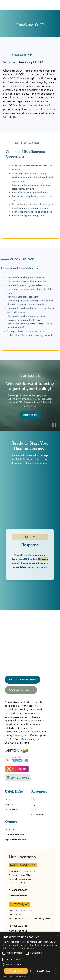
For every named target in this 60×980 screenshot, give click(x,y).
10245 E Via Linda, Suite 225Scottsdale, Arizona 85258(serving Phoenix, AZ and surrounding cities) (22, 877)
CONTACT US (30, 415)
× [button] (56, 935)
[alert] (30, 956)
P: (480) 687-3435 (18, 890)
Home (7, 799)
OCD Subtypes (11, 809)
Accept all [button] (16, 971)
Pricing (34, 799)
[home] (2, 5)
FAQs (34, 809)
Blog (33, 804)
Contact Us (9, 829)
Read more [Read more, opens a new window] (29, 948)
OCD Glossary (38, 815)
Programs (9, 804)
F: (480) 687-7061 (18, 895)
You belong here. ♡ (21, 690)
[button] (30, 965)
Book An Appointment (22, 680)
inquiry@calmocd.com (15, 840)
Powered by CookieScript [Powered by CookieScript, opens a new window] (14, 977)
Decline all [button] (44, 971)
